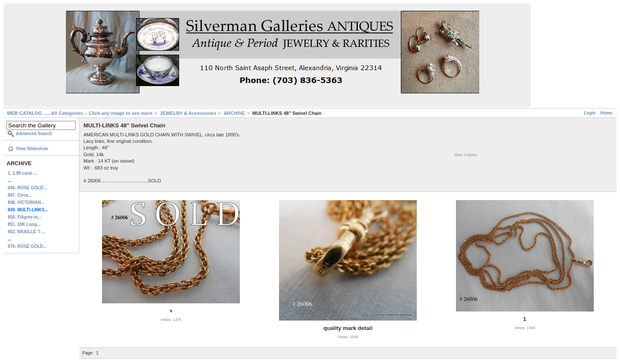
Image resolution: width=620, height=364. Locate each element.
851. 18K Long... (24, 224)
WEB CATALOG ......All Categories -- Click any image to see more (80, 113)
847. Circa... (20, 195)
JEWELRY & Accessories (188, 113)
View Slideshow (32, 149)
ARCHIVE (234, 113)
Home (606, 113)
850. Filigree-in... (25, 217)
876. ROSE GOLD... (27, 246)
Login (590, 113)
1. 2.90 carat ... (22, 173)
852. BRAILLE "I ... (26, 232)
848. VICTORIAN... (26, 202)
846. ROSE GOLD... (27, 188)
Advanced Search (34, 134)
